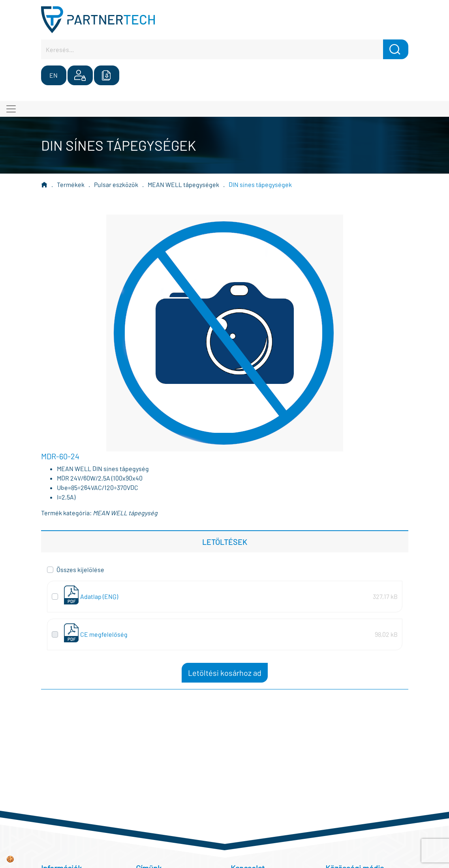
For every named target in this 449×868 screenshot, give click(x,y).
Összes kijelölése (80, 570)
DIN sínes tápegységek (260, 184)
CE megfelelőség (104, 634)
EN (54, 75)
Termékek (71, 184)
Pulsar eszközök (116, 184)
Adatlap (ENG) (99, 596)
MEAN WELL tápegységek (183, 184)
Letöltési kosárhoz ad (225, 673)
